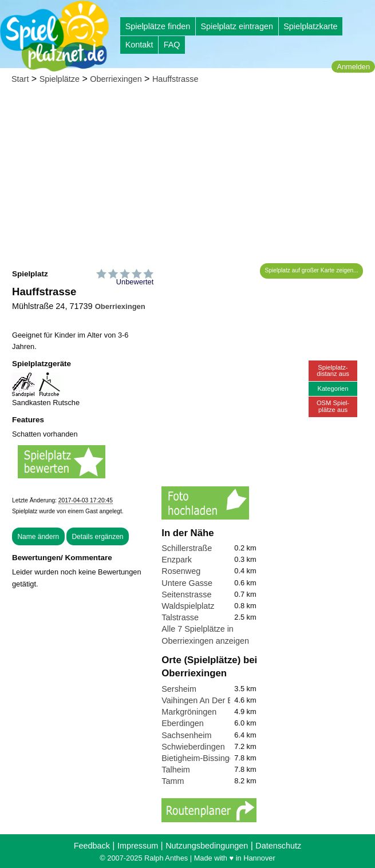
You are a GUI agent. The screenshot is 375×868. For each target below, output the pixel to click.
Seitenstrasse (186, 594)
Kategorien (333, 389)
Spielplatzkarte (310, 26)
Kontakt (139, 45)
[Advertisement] (187, 177)
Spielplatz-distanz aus (333, 370)
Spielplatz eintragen (236, 26)
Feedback (92, 846)
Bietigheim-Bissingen (200, 758)
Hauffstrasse (175, 79)
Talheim (176, 770)
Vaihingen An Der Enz (202, 700)
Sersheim (179, 689)
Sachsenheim (186, 735)
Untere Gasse (187, 583)
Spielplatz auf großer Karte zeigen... (312, 270)
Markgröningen (189, 712)
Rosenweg (181, 571)
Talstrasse (180, 617)
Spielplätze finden (158, 26)
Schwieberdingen (193, 747)
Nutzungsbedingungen (207, 846)
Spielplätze (60, 79)
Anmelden (353, 67)
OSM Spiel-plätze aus (333, 406)
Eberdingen (183, 723)
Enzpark (177, 560)
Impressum (138, 846)
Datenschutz (278, 846)
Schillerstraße (187, 548)
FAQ (172, 45)
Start (20, 79)
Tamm (173, 781)
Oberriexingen (116, 79)
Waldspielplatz (188, 606)
